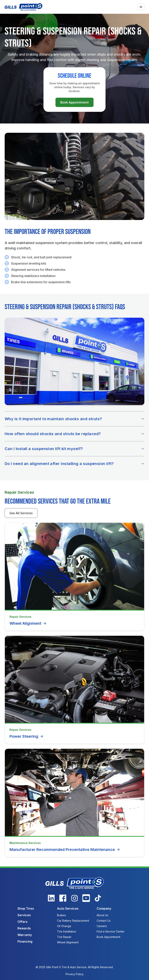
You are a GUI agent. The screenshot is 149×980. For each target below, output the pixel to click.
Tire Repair (64, 937)
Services (24, 915)
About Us (102, 915)
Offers (23, 922)
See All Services (21, 513)
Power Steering (27, 736)
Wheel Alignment (28, 623)
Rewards (24, 928)
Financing (25, 941)
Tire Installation (67, 931)
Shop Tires (26, 908)
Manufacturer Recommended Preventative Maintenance (65, 850)
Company (104, 908)
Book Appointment (74, 102)
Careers (102, 926)
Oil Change (64, 926)
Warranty (25, 935)
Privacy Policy (75, 974)
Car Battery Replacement (73, 921)
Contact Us (104, 921)
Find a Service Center (111, 931)
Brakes (62, 915)
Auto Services (68, 908)
